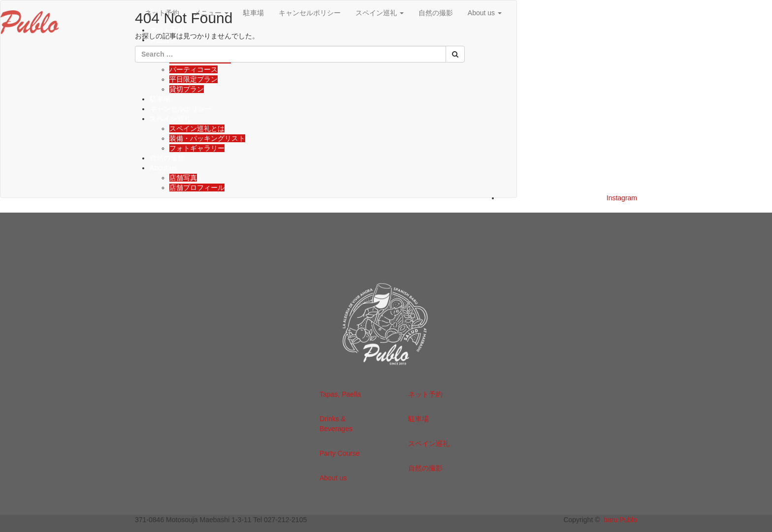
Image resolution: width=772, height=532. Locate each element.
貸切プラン (187, 89)
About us (485, 13)
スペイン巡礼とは (197, 128)
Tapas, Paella (340, 394)
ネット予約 (425, 394)
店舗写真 (183, 178)
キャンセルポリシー (181, 109)
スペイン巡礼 (170, 119)
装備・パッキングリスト (207, 138)
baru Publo (620, 520)
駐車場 (160, 99)
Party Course (340, 453)
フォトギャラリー (197, 148)
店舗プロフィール (197, 188)
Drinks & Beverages (336, 424)
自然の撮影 (167, 158)
